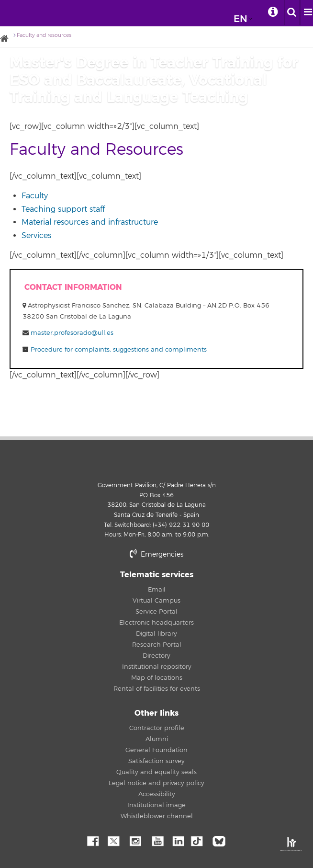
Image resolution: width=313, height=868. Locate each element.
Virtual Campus (156, 601)
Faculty (35, 196)
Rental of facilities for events (157, 689)
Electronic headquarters (156, 623)
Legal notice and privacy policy (156, 783)
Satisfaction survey (156, 761)
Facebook (92, 840)
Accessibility (157, 794)
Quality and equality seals (156, 772)
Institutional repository (157, 667)
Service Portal (156, 612)
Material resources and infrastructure (90, 222)
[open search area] (292, 12)
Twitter (113, 840)
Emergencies (156, 554)
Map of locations (157, 678)
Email (157, 590)
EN (240, 19)
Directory (156, 656)
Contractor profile (157, 728)
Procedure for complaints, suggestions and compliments (118, 350)
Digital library (156, 634)
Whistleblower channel (157, 816)
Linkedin (178, 840)
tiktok (200, 840)
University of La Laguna (20, 11)
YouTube (156, 840)
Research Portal (157, 645)
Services (36, 236)
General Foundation (156, 750)
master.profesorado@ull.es (72, 333)
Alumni (157, 739)
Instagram (135, 840)
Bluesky (221, 840)
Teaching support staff (63, 209)
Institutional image (156, 805)
